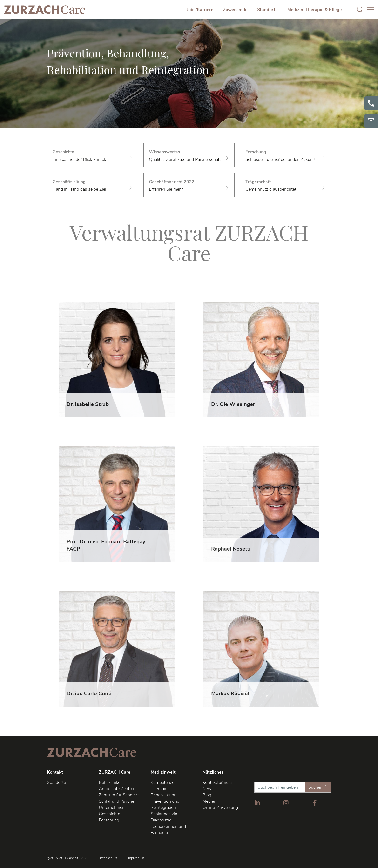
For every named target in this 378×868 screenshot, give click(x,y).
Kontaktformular (218, 782)
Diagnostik (161, 820)
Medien (209, 801)
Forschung (109, 820)
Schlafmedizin (164, 814)
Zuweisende (235, 10)
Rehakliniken (111, 782)
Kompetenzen (164, 782)
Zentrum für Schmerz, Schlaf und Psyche (120, 798)
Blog (207, 795)
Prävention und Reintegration (165, 804)
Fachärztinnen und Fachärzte (168, 829)
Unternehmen (112, 807)
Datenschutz (108, 858)
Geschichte (109, 814)
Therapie (159, 789)
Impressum (136, 858)
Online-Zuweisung (220, 807)
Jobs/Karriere (200, 10)
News (208, 789)
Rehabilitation (164, 795)
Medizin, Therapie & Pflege (315, 10)
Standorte (267, 10)
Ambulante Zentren (117, 789)
